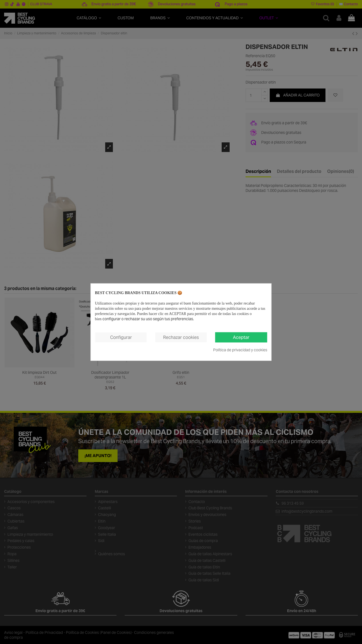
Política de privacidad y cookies (240, 350)
